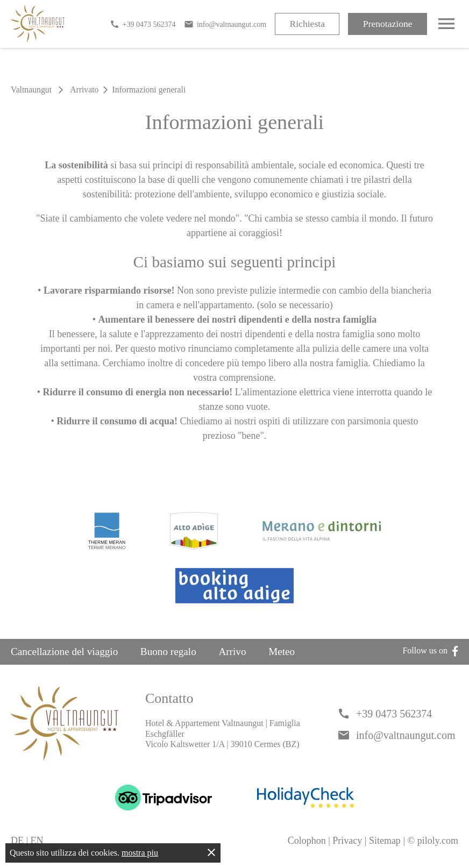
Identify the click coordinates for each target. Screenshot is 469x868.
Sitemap (385, 841)
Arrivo (232, 652)
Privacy (347, 841)
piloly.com (438, 841)
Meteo (282, 652)
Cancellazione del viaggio (64, 652)
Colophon (307, 841)
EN (37, 841)
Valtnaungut (31, 90)
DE (17, 841)
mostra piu (140, 853)
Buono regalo (168, 652)
